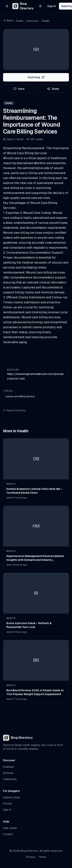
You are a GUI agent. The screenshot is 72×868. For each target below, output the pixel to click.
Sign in (52, 6)
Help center (10, 828)
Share (53, 89)
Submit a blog (11, 797)
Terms (42, 857)
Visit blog (36, 77)
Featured (8, 767)
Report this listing (14, 410)
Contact (8, 834)
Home (20, 21)
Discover (33, 21)
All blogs (8, 773)
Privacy (31, 857)
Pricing (7, 804)
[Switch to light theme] (40, 6)
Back (8, 20)
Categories (10, 779)
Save (19, 89)
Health (46, 21)
